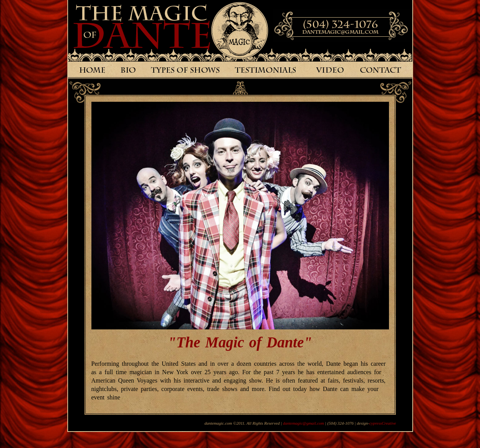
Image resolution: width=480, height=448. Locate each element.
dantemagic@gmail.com (304, 423)
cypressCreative (382, 423)
